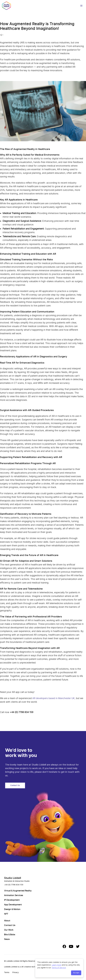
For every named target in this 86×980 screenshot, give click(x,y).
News (7, 939)
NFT (6, 914)
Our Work (9, 930)
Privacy (16, 973)
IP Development (12, 900)
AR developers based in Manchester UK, (54, 698)
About (7, 921)
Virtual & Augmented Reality (18, 891)
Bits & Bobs (10, 935)
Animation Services (14, 895)
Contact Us (15, 785)
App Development (13, 905)
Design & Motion (12, 909)
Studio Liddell (13, 878)
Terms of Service (59, 968)
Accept (76, 973)
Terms (7, 973)
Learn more (56, 965)
